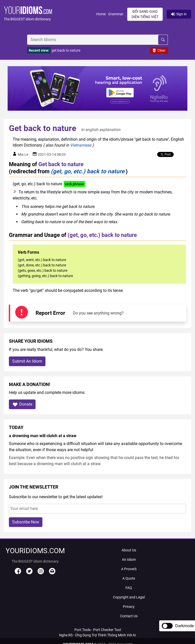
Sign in (179, 14)
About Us (129, 550)
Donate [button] (22, 404)
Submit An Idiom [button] (27, 361)
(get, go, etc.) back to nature (88, 171)
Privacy (129, 607)
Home (101, 14)
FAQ (129, 588)
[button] (50, 14)
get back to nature (66, 50)
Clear (159, 50)
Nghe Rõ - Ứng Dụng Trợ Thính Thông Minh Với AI (97, 635)
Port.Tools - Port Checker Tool (98, 630)
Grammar (116, 14)
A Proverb (129, 569)
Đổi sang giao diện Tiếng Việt (145, 14)
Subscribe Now (26, 522)
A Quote (129, 578)
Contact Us (129, 616)
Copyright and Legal (129, 597)
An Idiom (129, 560)
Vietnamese (81, 145)
